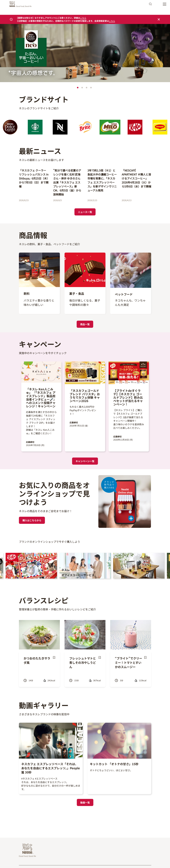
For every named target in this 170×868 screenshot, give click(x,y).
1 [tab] (78, 88)
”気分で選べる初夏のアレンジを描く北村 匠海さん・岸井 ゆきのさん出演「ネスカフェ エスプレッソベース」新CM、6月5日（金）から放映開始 (67, 182)
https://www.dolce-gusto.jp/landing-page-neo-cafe (34, 26)
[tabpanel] (85, 54)
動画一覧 (85, 802)
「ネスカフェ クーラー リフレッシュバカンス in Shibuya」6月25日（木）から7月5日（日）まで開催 (34, 178)
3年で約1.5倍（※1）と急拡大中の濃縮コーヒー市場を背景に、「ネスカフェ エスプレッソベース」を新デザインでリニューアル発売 (102, 180)
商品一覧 (85, 324)
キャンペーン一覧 (85, 461)
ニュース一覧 (85, 212)
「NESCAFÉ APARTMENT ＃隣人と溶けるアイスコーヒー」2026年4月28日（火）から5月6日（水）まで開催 (136, 178)
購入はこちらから (32, 520)
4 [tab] (91, 88)
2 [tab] (82, 88)
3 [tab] (87, 88)
